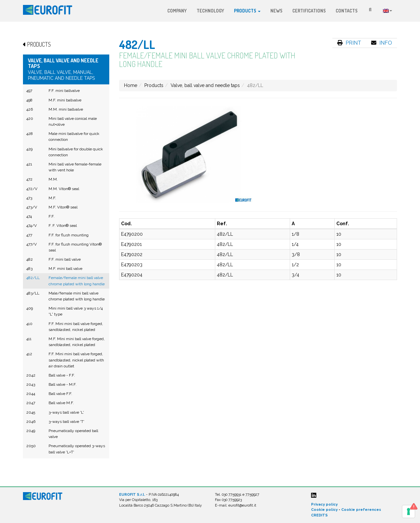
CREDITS (319, 515)
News (276, 11)
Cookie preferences (361, 510)
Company (177, 11)
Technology (210, 11)
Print (349, 43)
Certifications (309, 11)
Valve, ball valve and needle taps (205, 85)
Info (382, 43)
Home (131, 85)
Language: (388, 11)
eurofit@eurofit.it (242, 505)
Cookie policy (324, 510)
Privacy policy (324, 504)
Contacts (347, 11)
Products (247, 11)
